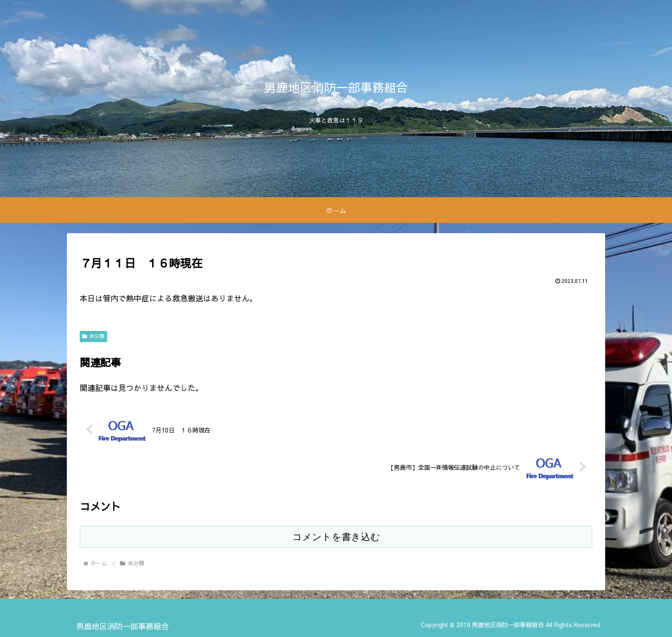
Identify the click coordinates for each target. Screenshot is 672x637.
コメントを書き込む (336, 537)
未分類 (93, 336)
